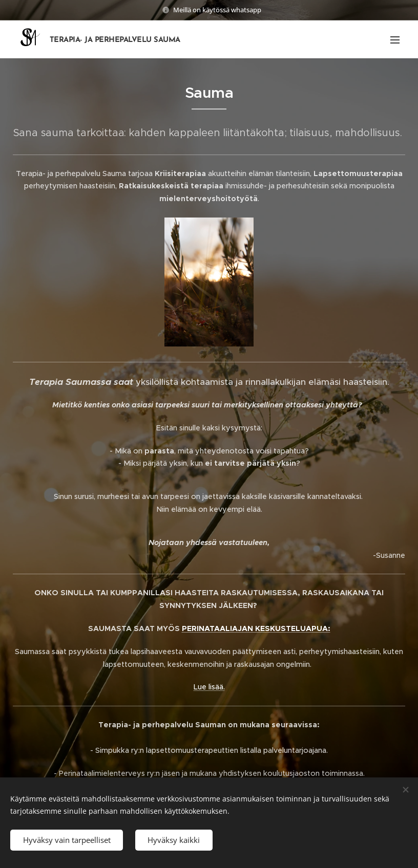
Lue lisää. (209, 687)
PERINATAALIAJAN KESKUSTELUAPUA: (256, 628)
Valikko (395, 40)
